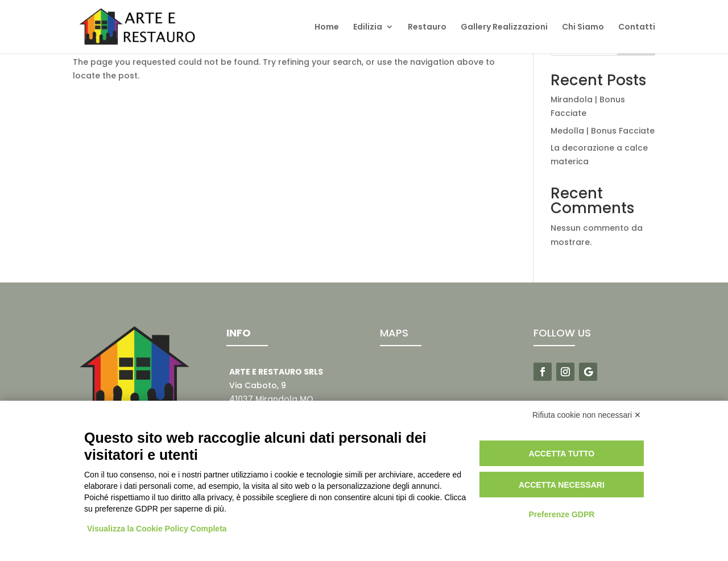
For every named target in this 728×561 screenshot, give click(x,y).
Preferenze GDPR (561, 514)
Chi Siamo (583, 28)
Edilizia (368, 28)
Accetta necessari (562, 485)
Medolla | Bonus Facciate (603, 131)
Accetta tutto (562, 454)
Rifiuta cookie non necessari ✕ (587, 415)
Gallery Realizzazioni (504, 28)
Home (327, 28)
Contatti (637, 28)
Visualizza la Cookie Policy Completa (157, 529)
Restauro (427, 28)
